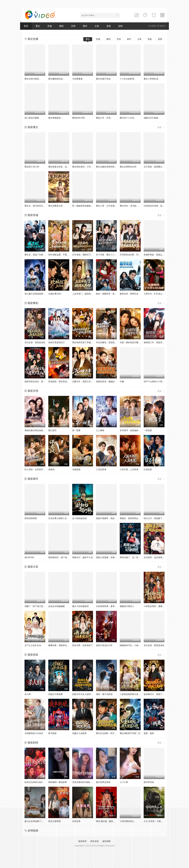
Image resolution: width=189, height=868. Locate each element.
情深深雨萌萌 (31, 518)
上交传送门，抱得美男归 (84, 294)
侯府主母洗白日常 (104, 645)
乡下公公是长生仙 (33, 645)
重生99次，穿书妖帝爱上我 (132, 206)
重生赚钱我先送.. (56, 79)
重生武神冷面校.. (32, 79)
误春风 (51, 469)
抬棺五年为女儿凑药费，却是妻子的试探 (91, 694)
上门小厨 (124, 782)
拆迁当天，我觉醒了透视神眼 (157, 518)
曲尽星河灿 (149, 782)
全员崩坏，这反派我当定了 (156, 557)
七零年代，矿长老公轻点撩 (156, 294)
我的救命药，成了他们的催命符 (63, 557)
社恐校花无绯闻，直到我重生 (157, 206)
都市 (85, 26)
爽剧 (61, 26)
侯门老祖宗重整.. (32, 118)
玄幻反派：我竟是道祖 (35, 342)
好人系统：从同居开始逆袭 (37, 469)
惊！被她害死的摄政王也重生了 (87, 206)
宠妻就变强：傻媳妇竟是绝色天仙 (111, 382)
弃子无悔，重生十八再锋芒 (108, 255)
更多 (161, 127)
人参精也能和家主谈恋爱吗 (132, 694)
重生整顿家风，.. (56, 118)
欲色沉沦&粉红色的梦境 (36, 782)
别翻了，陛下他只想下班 (36, 606)
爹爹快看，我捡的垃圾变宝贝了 (63, 645)
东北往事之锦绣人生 (58, 518)
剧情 (120, 26)
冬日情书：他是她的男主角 (132, 430)
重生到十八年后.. (128, 118)
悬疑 (109, 26)
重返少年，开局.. (104, 118)
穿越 (50, 26)
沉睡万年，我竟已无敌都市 (85, 382)
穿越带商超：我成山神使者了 (157, 255)
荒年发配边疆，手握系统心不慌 (63, 255)
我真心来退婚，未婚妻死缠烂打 (110, 557)
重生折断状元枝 (56, 206)
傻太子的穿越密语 (80, 606)
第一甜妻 (76, 430)
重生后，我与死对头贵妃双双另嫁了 (41, 206)
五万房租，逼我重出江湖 (155, 167)
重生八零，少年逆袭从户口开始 (110, 206)
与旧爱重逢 (77, 79)
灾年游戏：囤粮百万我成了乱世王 (88, 255)
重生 (38, 26)
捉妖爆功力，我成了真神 (155, 694)
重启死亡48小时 (32, 167)
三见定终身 (101, 469)
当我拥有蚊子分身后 (34, 733)
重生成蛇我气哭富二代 (130, 733)
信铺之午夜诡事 (56, 694)
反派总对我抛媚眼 (57, 606)
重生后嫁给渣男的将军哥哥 (108, 167)
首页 (26, 26)
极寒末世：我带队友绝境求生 (133, 294)
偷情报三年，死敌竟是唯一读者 (158, 342)
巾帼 (122, 382)
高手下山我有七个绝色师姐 (156, 382)
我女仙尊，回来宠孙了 (83, 645)
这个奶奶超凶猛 (79, 518)
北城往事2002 (55, 294)
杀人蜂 (28, 694)
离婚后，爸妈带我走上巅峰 (132, 518)
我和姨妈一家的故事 (58, 782)
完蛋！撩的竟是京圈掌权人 (132, 342)
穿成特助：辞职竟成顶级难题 (62, 382)
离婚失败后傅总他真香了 (36, 430)
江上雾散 (100, 430)
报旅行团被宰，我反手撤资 (108, 518)
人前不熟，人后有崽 (129, 469)
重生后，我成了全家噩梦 (36, 255)
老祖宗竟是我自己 (57, 342)
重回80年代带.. (79, 118)
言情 (73, 26)
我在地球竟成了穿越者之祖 (85, 342)
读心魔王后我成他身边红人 (37, 294)
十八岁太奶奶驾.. (128, 79)
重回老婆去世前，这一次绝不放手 (64, 167)
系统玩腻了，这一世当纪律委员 (134, 557)
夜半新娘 (52, 733)
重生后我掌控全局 (128, 167)
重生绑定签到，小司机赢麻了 (86, 167)
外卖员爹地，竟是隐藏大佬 (108, 342)
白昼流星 (148, 469)
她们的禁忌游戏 (103, 782)
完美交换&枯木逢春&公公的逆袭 (87, 782)
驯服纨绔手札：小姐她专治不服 (134, 645)
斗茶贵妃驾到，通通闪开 (155, 606)
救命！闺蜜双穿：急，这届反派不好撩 (114, 294)
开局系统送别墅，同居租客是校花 (135, 255)
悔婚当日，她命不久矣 (83, 557)
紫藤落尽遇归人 (127, 606)
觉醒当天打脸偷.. (151, 118)
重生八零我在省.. (151, 79)
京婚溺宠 (76, 469)
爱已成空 (52, 430)
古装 (97, 26)
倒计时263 (29, 557)
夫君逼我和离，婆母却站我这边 (110, 606)
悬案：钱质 (149, 733)
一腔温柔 (148, 430)
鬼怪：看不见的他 (104, 694)
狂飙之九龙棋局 (79, 733)
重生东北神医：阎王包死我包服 (110, 733)
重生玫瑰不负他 (103, 79)
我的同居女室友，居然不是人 (38, 382)
